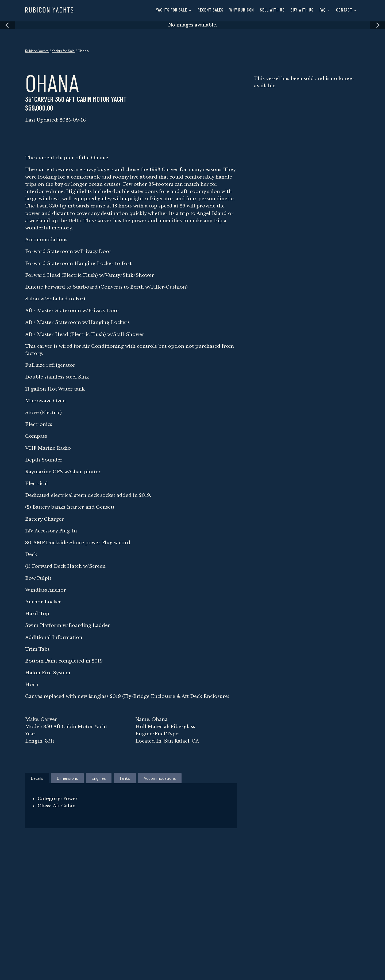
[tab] (37, 778)
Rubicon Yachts (38, 51)
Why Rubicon (242, 10)
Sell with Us (272, 10)
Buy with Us (302, 10)
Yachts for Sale (67, 51)
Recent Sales (211, 10)
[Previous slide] (7, 25)
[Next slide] (378, 25)
